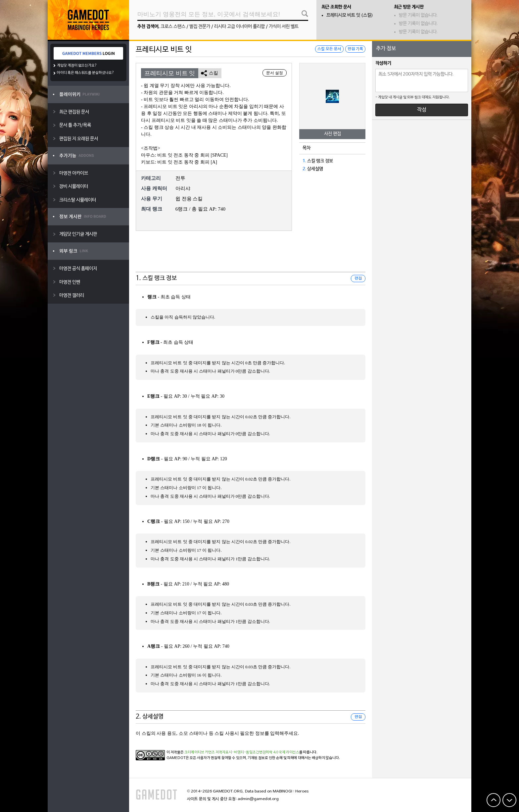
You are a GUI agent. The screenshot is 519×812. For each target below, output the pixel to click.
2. (304, 169)
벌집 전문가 (200, 27)
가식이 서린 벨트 (284, 27)
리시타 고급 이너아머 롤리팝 (239, 27)
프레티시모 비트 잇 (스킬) (350, 15)
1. (304, 161)
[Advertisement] (251, 256)
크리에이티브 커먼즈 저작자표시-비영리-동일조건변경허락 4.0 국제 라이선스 (242, 752)
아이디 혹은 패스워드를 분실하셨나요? (86, 73)
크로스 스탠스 (173, 27)
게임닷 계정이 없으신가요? (77, 66)
